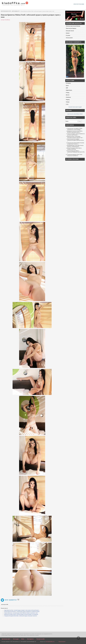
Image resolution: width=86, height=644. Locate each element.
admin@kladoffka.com (50, 642)
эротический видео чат (31, 642)
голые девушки (23, 642)
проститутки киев (79, 4)
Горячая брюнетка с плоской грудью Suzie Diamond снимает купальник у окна (21, 613)
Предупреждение (62, 642)
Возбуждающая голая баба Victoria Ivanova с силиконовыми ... (75, 146)
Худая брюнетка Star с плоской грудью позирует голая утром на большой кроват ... (22, 610)
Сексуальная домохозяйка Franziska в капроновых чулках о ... (76, 143)
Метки (23, 639)
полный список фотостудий (75, 107)
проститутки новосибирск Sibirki (75, 114)
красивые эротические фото (15, 3)
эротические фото (6, 11)
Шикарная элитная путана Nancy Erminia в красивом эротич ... (75, 132)
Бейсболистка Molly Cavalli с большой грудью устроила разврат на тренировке (21, 614)
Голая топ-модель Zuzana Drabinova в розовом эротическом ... (76, 134)
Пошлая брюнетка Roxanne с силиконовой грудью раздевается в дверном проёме (22, 612)
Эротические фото (6, 639)
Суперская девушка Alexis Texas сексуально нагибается (75, 155)
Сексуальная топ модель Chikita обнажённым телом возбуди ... (75, 129)
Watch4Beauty (16, 11)
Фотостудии (16, 639)
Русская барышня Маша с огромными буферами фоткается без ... (76, 152)
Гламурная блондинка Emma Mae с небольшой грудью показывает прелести (21, 616)
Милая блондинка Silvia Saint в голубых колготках (74, 149)
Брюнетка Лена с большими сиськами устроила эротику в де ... (75, 137)
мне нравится (9, 600)
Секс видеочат (30, 639)
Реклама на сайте (41, 639)
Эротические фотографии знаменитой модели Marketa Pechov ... (76, 140)
